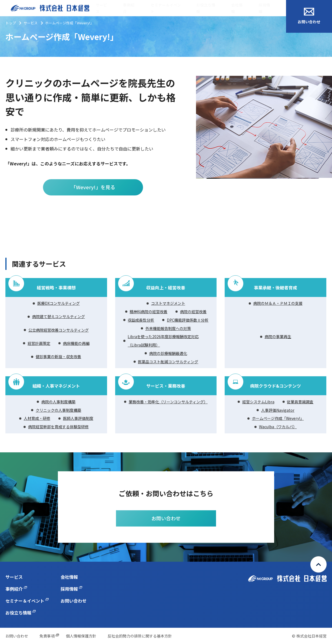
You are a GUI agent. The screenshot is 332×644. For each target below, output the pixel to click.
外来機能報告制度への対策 (168, 328)
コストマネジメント (168, 303)
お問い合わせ (309, 16)
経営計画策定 (39, 343)
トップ (11, 23)
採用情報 (264, 8)
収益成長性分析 (141, 320)
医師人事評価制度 (78, 418)
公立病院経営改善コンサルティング (59, 330)
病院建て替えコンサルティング (59, 316)
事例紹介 (129, 8)
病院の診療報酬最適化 (168, 353)
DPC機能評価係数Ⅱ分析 (188, 320)
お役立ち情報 (206, 8)
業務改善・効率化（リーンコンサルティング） (168, 402)
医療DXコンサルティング (59, 303)
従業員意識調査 (300, 402)
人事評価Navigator (278, 410)
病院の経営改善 (193, 312)
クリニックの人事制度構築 (58, 410)
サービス (101, 8)
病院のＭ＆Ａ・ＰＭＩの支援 (278, 303)
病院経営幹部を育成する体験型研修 (58, 427)
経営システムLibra (258, 402)
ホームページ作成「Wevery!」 (278, 418)
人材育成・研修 (37, 418)
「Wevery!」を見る (93, 187)
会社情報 (237, 8)
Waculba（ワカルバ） (278, 427)
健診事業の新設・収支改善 (58, 357)
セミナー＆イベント (166, 8)
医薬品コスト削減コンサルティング (168, 362)
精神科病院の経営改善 (148, 312)
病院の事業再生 (278, 336)
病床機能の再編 (76, 343)
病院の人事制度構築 (58, 402)
